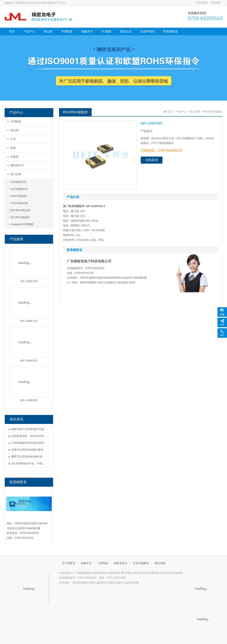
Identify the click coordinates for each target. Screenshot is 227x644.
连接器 (13, 157)
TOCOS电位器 (18, 203)
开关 (12, 139)
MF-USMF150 (29, 281)
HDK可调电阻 (17, 196)
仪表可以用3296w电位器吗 (27, 450)
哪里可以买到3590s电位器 (27, 457)
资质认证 (126, 31)
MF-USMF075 (29, 361)
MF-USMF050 (29, 400)
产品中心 (29, 31)
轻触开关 (87, 31)
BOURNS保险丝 (19, 217)
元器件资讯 (147, 31)
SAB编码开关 (17, 182)
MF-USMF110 (29, 321)
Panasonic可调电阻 (21, 224)
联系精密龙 (171, 31)
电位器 (48, 31)
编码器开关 (16, 165)
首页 (12, 31)
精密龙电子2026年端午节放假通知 (29, 429)
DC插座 (107, 31)
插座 (12, 148)
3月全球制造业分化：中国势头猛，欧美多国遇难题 (29, 463)
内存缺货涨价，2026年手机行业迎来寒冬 (29, 436)
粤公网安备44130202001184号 (164, 573)
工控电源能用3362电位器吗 (28, 443)
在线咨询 (152, 160)
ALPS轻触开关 (18, 189)
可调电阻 (67, 31)
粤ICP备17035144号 (133, 573)
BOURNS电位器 (19, 210)
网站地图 (216, 3)
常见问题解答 (141, 563)
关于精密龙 (202, 3)
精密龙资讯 (120, 563)
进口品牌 (14, 174)
